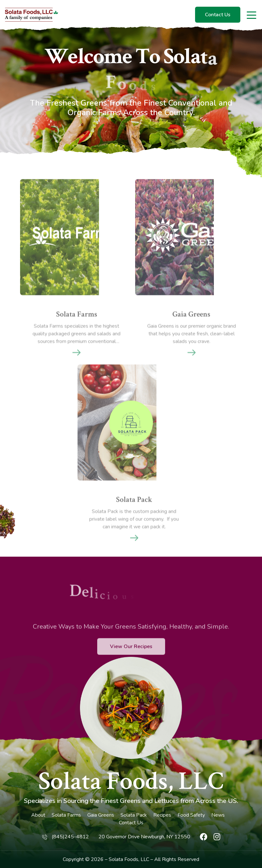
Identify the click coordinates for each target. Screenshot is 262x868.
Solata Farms (66, 815)
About (38, 815)
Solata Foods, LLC (131, 781)
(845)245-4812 (70, 837)
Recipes (162, 815)
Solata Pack (134, 815)
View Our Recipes (131, 665)
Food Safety (191, 815)
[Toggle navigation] (252, 15)
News (218, 815)
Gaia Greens (101, 815)
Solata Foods (124, 859)
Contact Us (218, 15)
